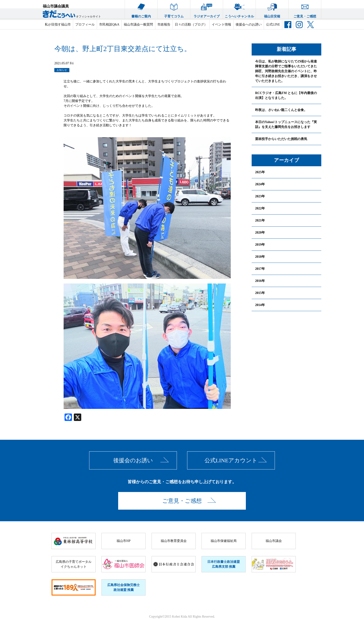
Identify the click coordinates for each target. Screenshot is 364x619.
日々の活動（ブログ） (191, 24)
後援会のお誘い (133, 460)
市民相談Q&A (109, 24)
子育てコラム (174, 9)
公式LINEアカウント (231, 460)
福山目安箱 (272, 9)
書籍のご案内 (141, 9)
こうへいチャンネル (239, 9)
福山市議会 (274, 541)
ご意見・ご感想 (305, 9)
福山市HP (123, 541)
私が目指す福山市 (58, 24)
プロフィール (85, 24)
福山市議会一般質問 (138, 24)
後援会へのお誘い (249, 24)
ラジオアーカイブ (207, 9)
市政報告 (164, 24)
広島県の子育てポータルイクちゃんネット (74, 564)
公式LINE (273, 24)
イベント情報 (221, 24)
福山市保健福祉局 (224, 541)
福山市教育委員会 (174, 541)
